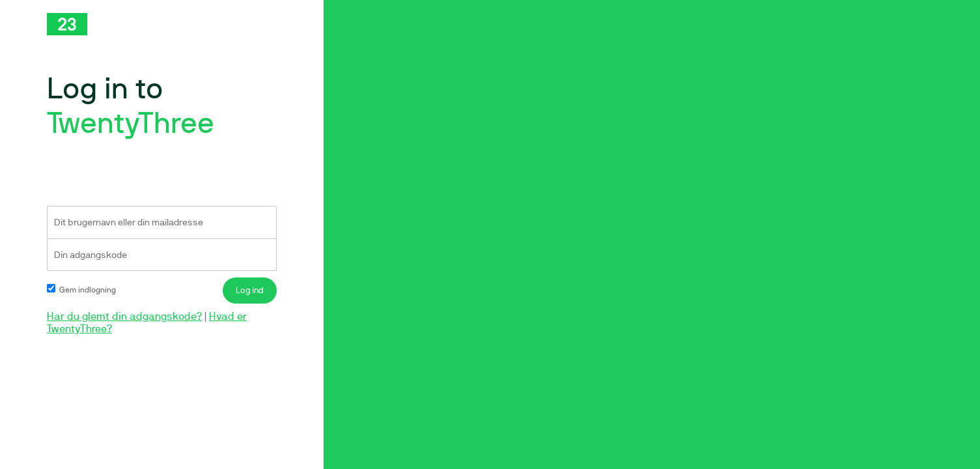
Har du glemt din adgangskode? (124, 316)
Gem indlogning (81, 290)
